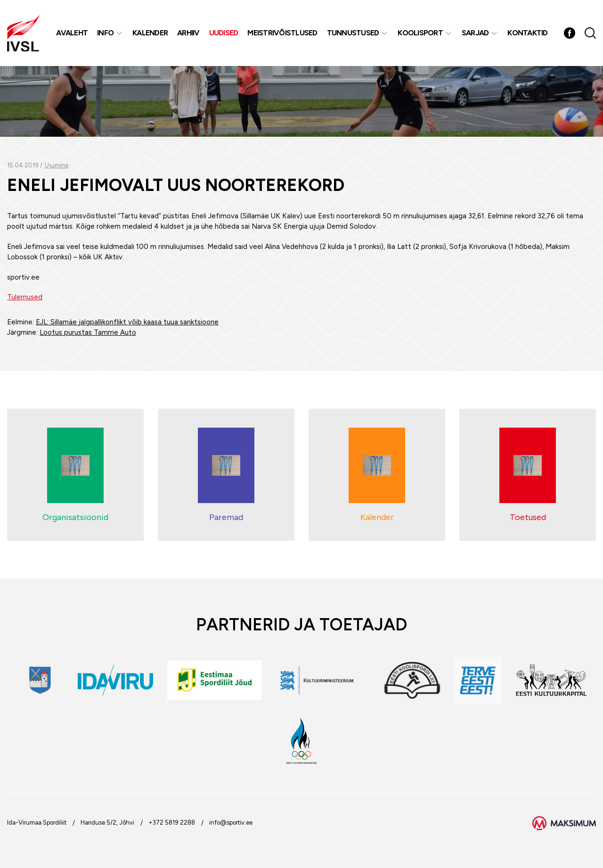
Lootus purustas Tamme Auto (88, 332)
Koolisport (420, 33)
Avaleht (72, 33)
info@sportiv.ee (231, 823)
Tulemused (25, 297)
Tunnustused (353, 33)
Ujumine (57, 165)
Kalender (150, 33)
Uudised (224, 33)
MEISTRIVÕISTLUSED (282, 33)
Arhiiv (188, 33)
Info (105, 33)
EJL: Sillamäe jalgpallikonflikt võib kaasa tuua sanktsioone (127, 322)
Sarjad (475, 33)
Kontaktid (527, 33)
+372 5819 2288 (172, 823)
